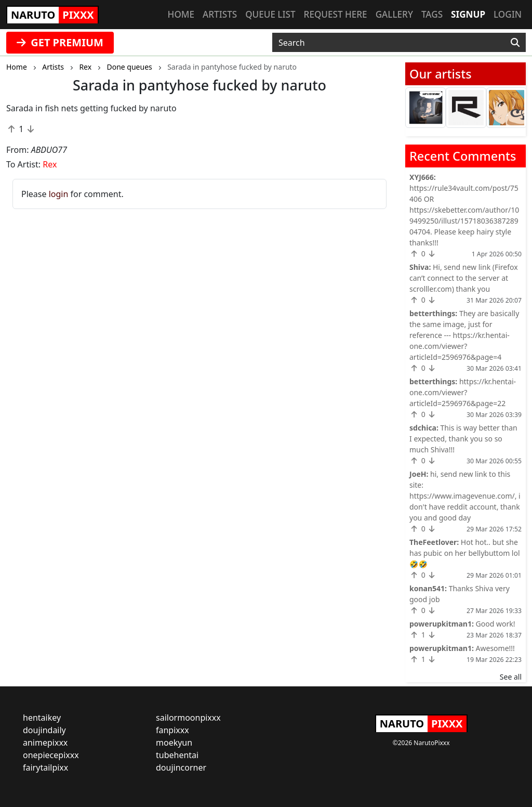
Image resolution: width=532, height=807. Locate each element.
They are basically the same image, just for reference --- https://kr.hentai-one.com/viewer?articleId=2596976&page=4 (464, 335)
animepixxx (45, 743)
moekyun (174, 743)
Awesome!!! (495, 648)
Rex (50, 164)
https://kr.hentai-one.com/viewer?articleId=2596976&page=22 (463, 392)
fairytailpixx (45, 767)
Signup (468, 14)
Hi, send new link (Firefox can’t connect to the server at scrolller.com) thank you (464, 278)
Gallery (394, 14)
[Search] (515, 43)
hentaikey (42, 718)
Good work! (496, 624)
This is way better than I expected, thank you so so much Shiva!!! (463, 439)
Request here (336, 14)
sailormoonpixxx (188, 718)
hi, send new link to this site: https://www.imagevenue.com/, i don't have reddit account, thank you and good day (465, 496)
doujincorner (181, 767)
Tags (432, 14)
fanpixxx (172, 730)
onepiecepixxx (51, 755)
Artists (220, 14)
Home (181, 14)
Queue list (270, 14)
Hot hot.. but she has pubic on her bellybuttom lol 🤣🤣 (465, 553)
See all (511, 677)
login (59, 194)
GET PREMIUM (60, 42)
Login (508, 14)
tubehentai (177, 755)
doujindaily (44, 730)
